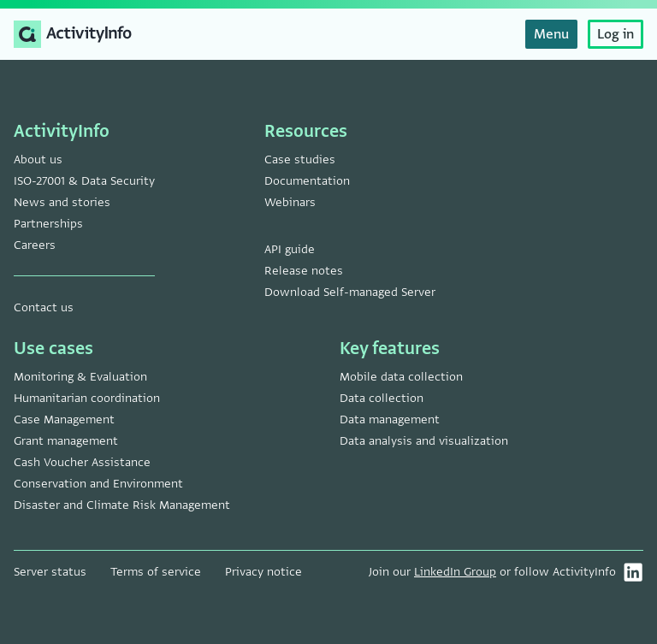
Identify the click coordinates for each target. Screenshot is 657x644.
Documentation (307, 181)
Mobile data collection (401, 377)
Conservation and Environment (98, 484)
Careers (35, 245)
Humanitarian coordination (87, 398)
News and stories (62, 202)
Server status (50, 572)
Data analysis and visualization (424, 441)
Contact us (44, 307)
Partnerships (48, 224)
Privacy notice (263, 572)
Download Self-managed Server (350, 292)
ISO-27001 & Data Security (84, 181)
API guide (290, 249)
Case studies (300, 160)
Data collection (382, 398)
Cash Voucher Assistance (82, 462)
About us (38, 160)
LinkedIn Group (455, 572)
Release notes (304, 271)
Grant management (66, 441)
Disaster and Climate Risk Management (122, 505)
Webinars (290, 202)
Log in (616, 34)
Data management (390, 419)
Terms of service (156, 572)
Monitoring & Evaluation (80, 377)
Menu (551, 34)
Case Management (64, 419)
